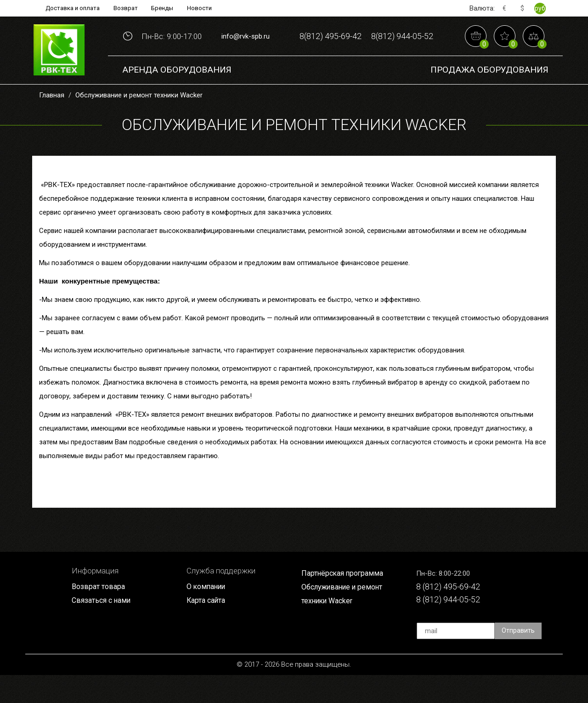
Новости (204, 8)
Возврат (125, 8)
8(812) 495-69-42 (366, 35)
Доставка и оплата (70, 8)
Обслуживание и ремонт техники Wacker (139, 122)
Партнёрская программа (345, 600)
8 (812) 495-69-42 (452, 614)
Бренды (164, 8)
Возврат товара (100, 613)
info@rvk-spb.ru (246, 50)
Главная (52, 122)
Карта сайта (208, 628)
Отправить (519, 659)
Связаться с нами (103, 628)
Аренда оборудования (177, 96)
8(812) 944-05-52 (366, 64)
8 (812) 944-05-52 (452, 627)
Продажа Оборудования (489, 96)
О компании (208, 613)
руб (540, 8)
